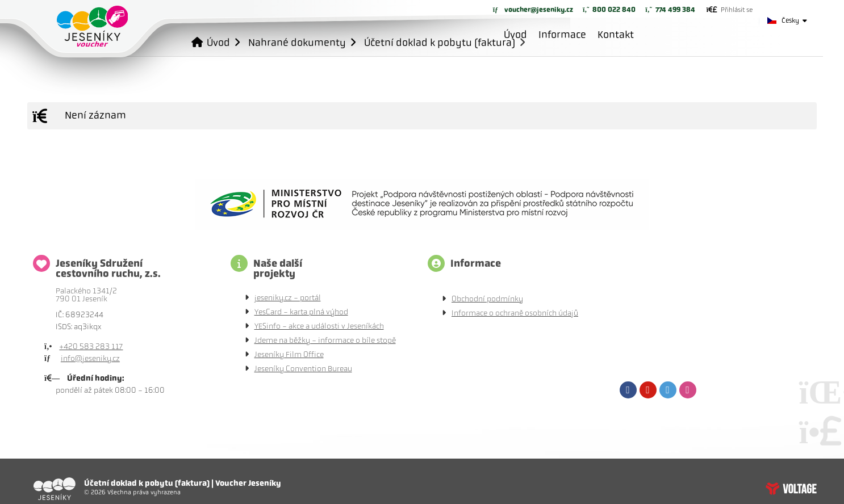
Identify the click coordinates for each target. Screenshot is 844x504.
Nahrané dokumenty (297, 42)
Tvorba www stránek (791, 489)
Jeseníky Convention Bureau (303, 369)
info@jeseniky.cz (90, 358)
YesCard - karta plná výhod (301, 312)
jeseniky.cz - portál (288, 298)
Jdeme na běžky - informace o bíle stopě (325, 340)
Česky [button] (790, 20)
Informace (562, 35)
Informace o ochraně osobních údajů (515, 313)
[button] (730, 10)
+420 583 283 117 (91, 346)
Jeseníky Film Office (289, 354)
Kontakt (616, 35)
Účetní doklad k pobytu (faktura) (440, 42)
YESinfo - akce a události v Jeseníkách (319, 326)
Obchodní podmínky (487, 299)
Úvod (92, 26)
